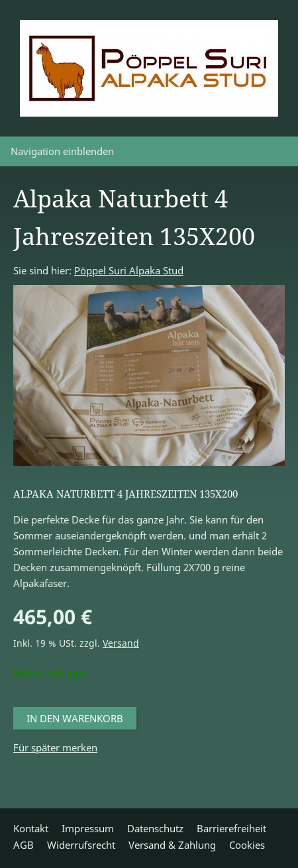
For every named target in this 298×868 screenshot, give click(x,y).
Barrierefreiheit (231, 828)
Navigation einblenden (62, 151)
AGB (24, 845)
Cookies (247, 845)
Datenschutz (155, 828)
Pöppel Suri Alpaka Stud (129, 270)
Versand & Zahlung (172, 845)
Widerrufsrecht (81, 845)
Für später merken (55, 747)
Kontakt (31, 828)
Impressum (88, 828)
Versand (121, 643)
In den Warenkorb (75, 718)
